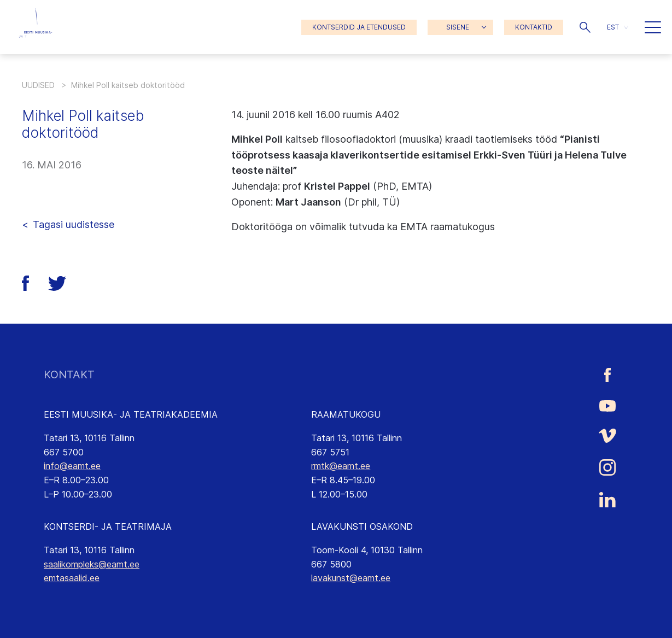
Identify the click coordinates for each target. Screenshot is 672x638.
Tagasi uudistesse (74, 224)
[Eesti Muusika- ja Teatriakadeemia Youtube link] (608, 405)
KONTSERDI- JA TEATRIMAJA (108, 526)
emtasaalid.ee (72, 578)
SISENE (458, 27)
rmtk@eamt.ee (341, 466)
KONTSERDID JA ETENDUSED (359, 27)
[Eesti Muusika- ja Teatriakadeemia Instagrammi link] (608, 467)
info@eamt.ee (72, 466)
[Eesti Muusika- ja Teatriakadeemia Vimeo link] (608, 435)
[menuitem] (618, 27)
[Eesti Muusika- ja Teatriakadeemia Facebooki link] (608, 375)
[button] (585, 27)
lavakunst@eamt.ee (351, 578)
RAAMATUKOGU (346, 414)
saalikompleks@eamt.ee (92, 564)
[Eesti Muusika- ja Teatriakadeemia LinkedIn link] (608, 500)
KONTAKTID (534, 27)
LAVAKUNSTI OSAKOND (362, 526)
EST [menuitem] (613, 27)
